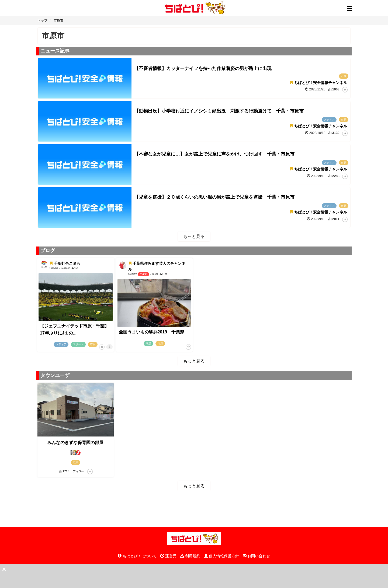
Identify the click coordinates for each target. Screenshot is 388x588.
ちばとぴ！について (137, 556)
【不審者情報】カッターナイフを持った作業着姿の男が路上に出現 (203, 68)
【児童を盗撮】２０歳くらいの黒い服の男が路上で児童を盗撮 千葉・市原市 (214, 197)
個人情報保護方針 (221, 556)
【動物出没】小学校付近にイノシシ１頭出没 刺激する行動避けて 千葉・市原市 (219, 111)
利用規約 (190, 556)
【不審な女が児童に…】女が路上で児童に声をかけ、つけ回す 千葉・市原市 (214, 154)
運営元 (168, 556)
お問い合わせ (257, 556)
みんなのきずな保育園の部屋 (75, 443)
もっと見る (194, 236)
